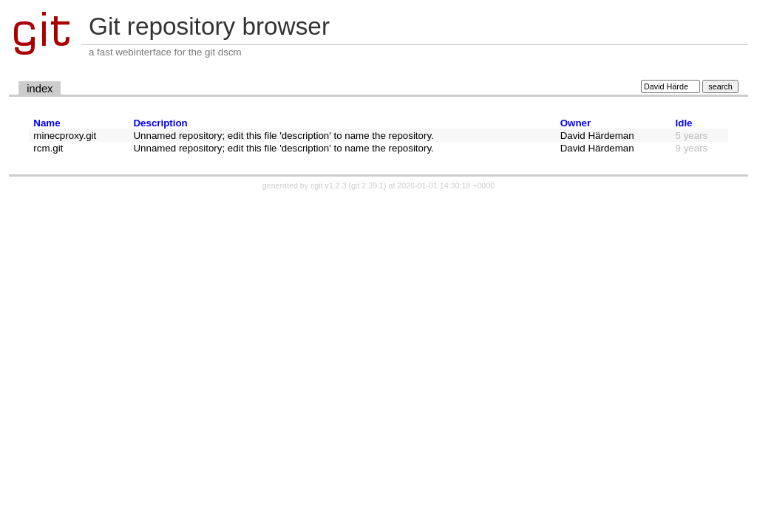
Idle (684, 123)
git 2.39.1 (367, 185)
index (40, 89)
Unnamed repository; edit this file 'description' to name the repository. (283, 136)
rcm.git (48, 148)
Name (47, 123)
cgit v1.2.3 (329, 185)
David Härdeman (597, 136)
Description (160, 123)
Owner (576, 123)
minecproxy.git (65, 136)
